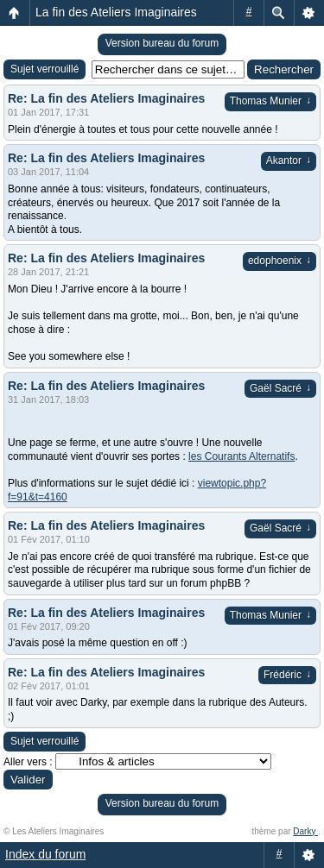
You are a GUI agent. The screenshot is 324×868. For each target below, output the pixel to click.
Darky (305, 831)
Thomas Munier (270, 101)
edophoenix (280, 261)
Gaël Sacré (280, 388)
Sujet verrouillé (44, 69)
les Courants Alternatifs (241, 456)
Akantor (289, 160)
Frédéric (287, 675)
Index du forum (45, 854)
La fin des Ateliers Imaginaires (116, 12)
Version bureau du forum (162, 43)
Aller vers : (28, 762)
